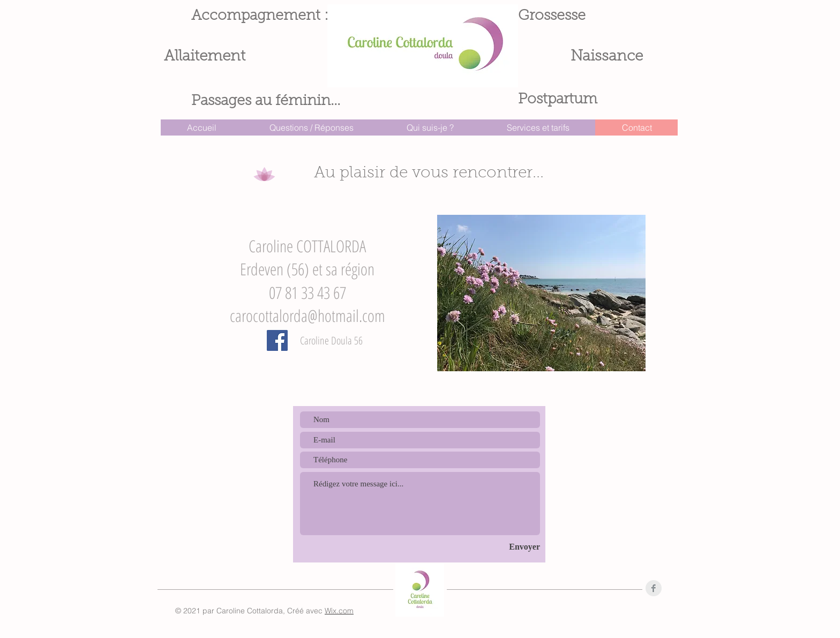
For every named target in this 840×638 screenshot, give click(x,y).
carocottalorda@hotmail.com (307, 316)
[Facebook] (277, 340)
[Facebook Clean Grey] (654, 588)
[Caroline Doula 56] (331, 341)
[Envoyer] (507, 547)
